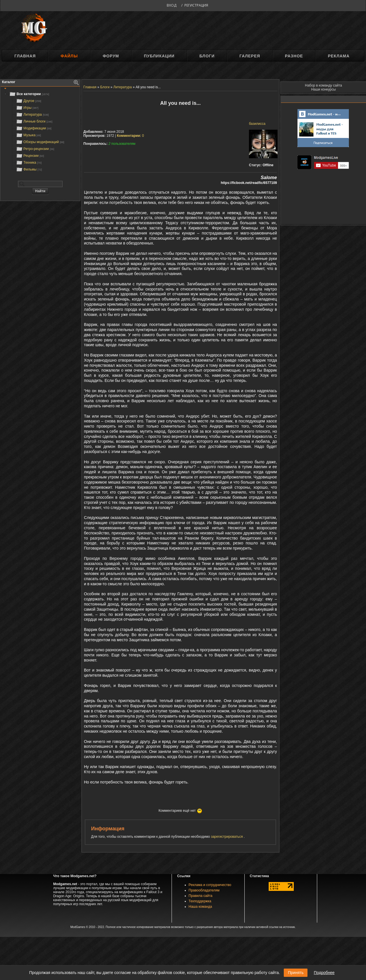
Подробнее (324, 973)
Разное (294, 56)
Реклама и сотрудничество (210, 885)
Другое (29, 101)
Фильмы (29, 169)
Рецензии (30, 156)
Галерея (250, 56)
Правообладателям (204, 890)
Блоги (207, 56)
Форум (111, 56)
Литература (32, 115)
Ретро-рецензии (35, 149)
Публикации (159, 56)
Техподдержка (200, 901)
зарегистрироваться (227, 837)
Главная (25, 56)
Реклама (339, 56)
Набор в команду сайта (323, 85)
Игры (27, 108)
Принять (296, 973)
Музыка (28, 135)
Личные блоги (34, 121)
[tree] (40, 132)
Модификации (34, 128)
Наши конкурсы (323, 89)
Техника (29, 163)
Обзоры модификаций (40, 142)
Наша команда (200, 907)
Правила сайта (201, 896)
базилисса (257, 124)
